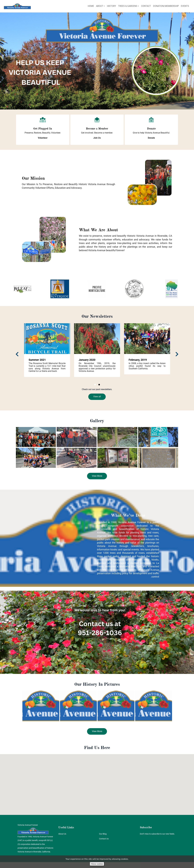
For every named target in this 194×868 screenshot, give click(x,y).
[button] (43, 138)
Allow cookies (97, 864)
